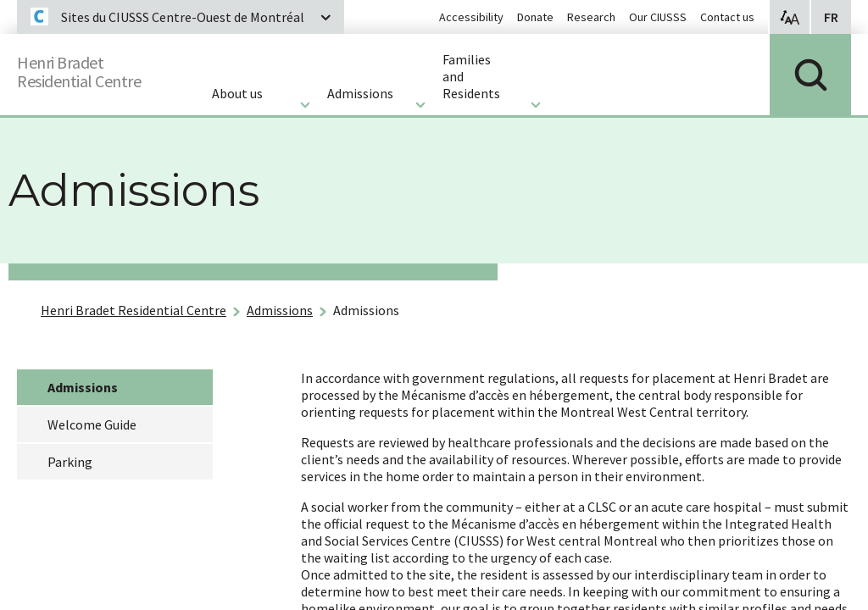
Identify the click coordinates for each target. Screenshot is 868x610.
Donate (535, 17)
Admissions (280, 310)
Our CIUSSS (658, 17)
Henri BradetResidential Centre (95, 68)
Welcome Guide (92, 424)
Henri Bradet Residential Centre (134, 310)
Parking (70, 462)
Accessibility (471, 17)
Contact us (727, 17)
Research (591, 17)
